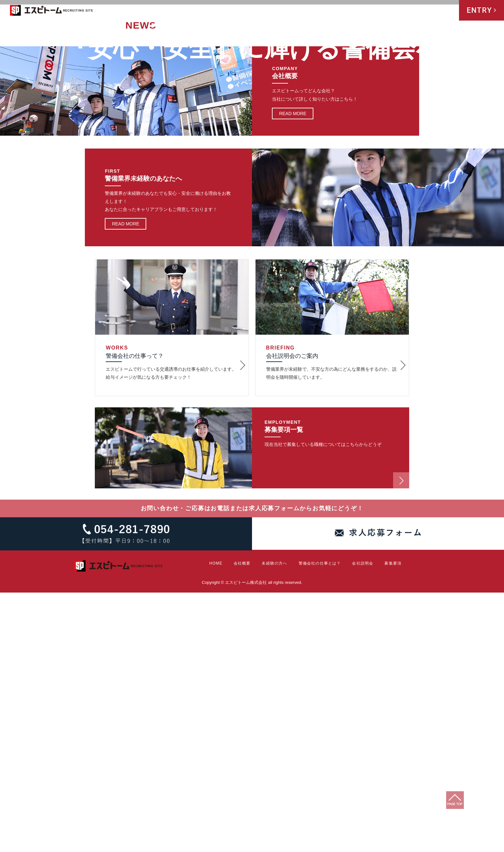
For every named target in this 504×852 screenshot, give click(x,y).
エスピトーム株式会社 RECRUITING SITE (52, 11)
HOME (274, 11)
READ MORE (293, 373)
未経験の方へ (324, 11)
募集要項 (445, 11)
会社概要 (295, 11)
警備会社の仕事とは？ (370, 11)
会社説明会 (417, 11)
